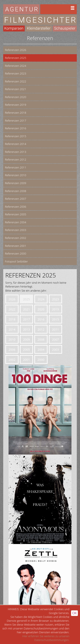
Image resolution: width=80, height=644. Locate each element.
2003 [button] (55, 350)
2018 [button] (12, 319)
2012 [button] (41, 329)
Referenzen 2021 (16, 89)
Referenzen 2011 (16, 167)
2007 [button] (55, 339)
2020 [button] (41, 309)
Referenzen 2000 (16, 253)
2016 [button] (41, 319)
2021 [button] (26, 309)
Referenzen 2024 (16, 66)
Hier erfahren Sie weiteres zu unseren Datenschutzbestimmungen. (46, 638)
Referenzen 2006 (16, 207)
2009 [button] (26, 339)
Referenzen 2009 (16, 183)
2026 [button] (12, 299)
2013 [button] (26, 329)
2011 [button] (55, 329)
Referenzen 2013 (16, 152)
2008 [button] (41, 339)
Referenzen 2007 (16, 199)
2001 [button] (26, 360)
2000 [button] (41, 360)
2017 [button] (26, 319)
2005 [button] (26, 350)
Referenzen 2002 (16, 238)
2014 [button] (12, 329)
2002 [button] (12, 360)
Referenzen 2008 (16, 191)
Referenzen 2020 (16, 97)
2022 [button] (12, 309)
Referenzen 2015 (16, 136)
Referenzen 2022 (16, 81)
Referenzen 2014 (16, 144)
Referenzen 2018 (16, 113)
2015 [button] (55, 319)
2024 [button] (41, 299)
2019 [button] (55, 309)
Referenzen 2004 (16, 222)
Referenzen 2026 (16, 50)
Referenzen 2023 (16, 73)
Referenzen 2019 (16, 105)
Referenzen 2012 (16, 160)
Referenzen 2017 (16, 121)
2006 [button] (12, 350)
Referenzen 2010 (16, 175)
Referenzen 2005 (16, 214)
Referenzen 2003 (16, 230)
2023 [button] (55, 299)
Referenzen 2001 (16, 246)
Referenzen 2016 (16, 128)
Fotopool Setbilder (16, 261)
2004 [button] (41, 350)
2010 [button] (12, 339)
